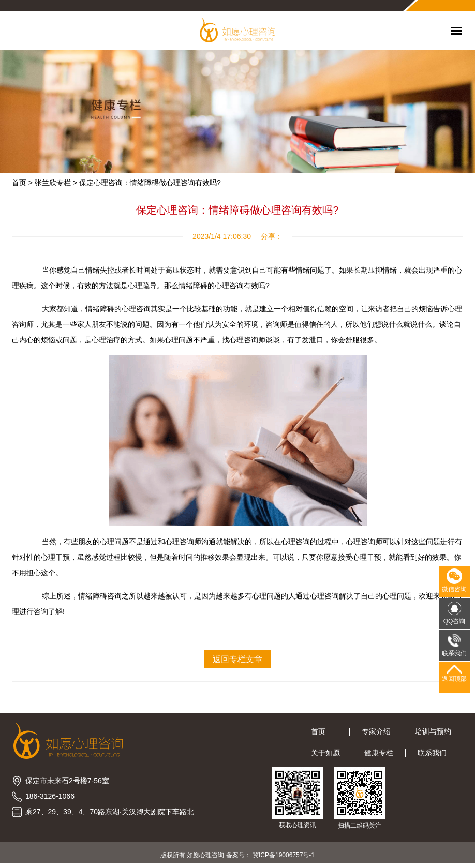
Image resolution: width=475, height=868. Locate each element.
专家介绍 (376, 731)
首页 (324, 731)
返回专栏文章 (237, 659)
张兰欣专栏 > (56, 183)
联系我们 (432, 753)
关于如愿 (325, 753)
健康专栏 (379, 753)
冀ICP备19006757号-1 (284, 855)
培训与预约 (433, 731)
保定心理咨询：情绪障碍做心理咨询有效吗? (150, 183)
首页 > (22, 183)
